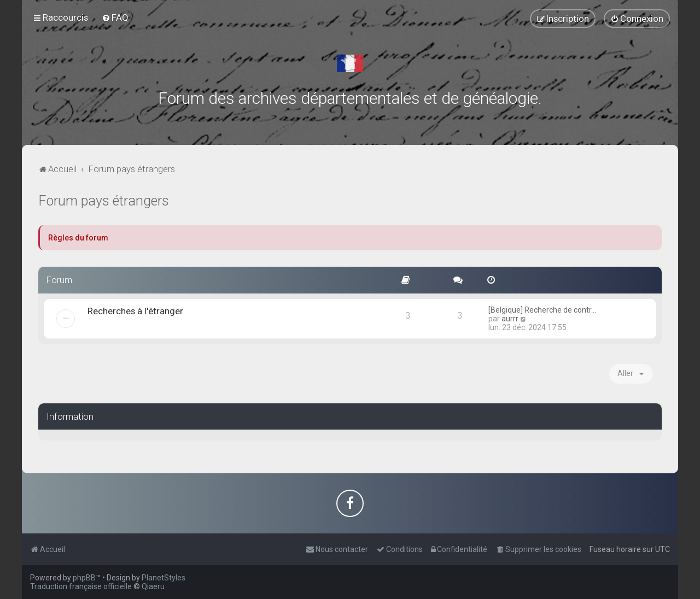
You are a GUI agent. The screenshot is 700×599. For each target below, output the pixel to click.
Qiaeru (153, 586)
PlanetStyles (164, 578)
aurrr (510, 319)
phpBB (84, 578)
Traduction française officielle (81, 586)
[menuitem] (115, 17)
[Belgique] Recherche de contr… (542, 310)
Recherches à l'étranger (135, 311)
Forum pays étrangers (104, 201)
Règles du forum (78, 238)
